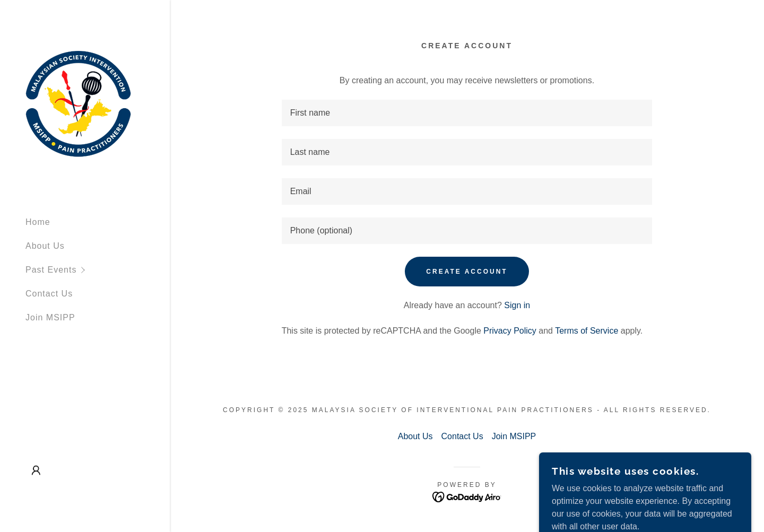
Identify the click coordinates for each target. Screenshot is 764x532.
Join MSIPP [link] (50, 317)
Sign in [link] (517, 305)
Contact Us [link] (49, 294)
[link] (79, 103)
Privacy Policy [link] (510, 331)
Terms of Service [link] (587, 331)
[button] (98, 270)
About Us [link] (45, 246)
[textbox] (467, 113)
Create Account (467, 272)
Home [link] (38, 222)
